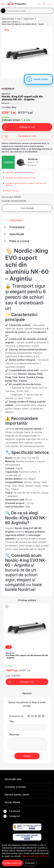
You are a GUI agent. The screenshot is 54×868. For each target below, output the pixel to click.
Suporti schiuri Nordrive (10, 22)
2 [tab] (23, 80)
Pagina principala (8, 19)
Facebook (12, 811)
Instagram (12, 816)
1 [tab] (20, 80)
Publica (27, 756)
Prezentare (14, 227)
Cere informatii (27, 208)
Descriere (13, 220)
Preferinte (30, 863)
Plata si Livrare (16, 241)
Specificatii (14, 234)
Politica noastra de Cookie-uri (35, 856)
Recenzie (14, 734)
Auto (19, 19)
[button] (39, 4)
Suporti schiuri (29, 19)
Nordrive (6, 94)
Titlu (12, 721)
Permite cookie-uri (12, 863)
